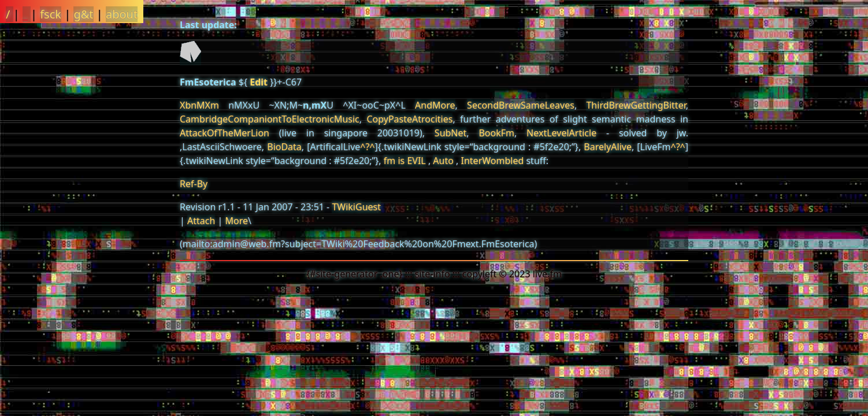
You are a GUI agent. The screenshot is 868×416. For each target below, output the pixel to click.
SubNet (450, 133)
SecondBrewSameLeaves (521, 105)
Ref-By (194, 184)
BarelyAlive (608, 147)
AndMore (435, 105)
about (122, 14)
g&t (83, 14)
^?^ (367, 147)
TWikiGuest (356, 207)
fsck (51, 14)
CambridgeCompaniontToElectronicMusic (270, 119)
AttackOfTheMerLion (225, 133)
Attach (201, 221)
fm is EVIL (405, 161)
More (236, 221)
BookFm (496, 133)
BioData (284, 147)
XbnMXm (199, 105)
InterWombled (493, 161)
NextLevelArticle (561, 133)
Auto (443, 161)
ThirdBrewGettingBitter (636, 105)
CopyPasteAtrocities (409, 119)
